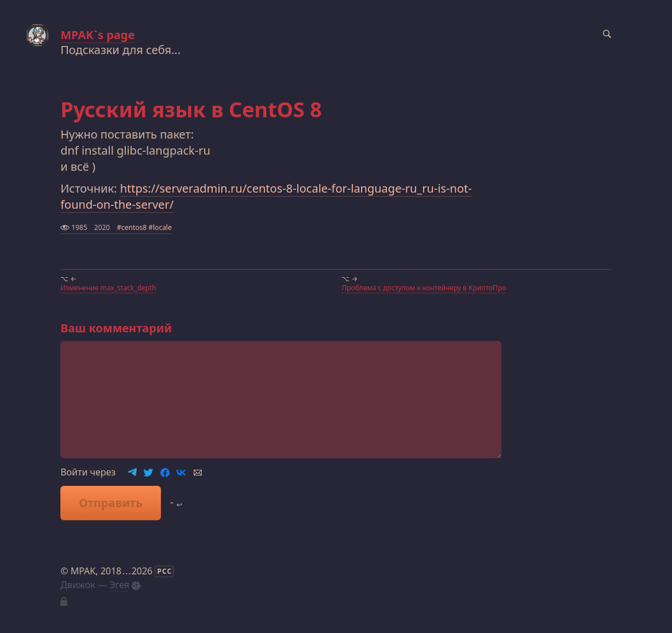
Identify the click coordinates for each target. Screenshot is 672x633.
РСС (164, 571)
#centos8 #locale (144, 227)
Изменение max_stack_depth (108, 288)
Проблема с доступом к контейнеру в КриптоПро (424, 288)
